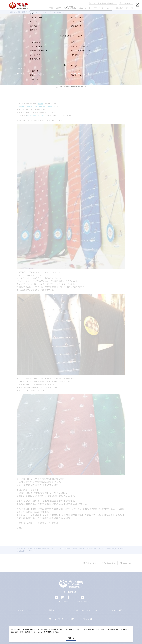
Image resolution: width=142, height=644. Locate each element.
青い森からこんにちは (36, 115)
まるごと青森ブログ (23, 12)
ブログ (58, 8)
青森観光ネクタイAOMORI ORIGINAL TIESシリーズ (37, 107)
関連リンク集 (94, 636)
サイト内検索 (56, 619)
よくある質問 (117, 610)
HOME (11, 12)
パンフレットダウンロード (86, 610)
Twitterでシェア (90, 563)
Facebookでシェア (109, 563)
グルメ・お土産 (84, 8)
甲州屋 (40, 104)
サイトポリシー (79, 636)
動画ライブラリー (56, 610)
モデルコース (98, 8)
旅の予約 (120, 8)
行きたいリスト (85, 619)
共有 (70, 619)
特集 (51, 8)
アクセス (129, 8)
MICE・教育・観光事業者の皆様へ (56, 636)
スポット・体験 (70, 8)
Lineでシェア (126, 563)
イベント (110, 8)
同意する (71, 638)
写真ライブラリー (25, 610)
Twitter (62, 597)
